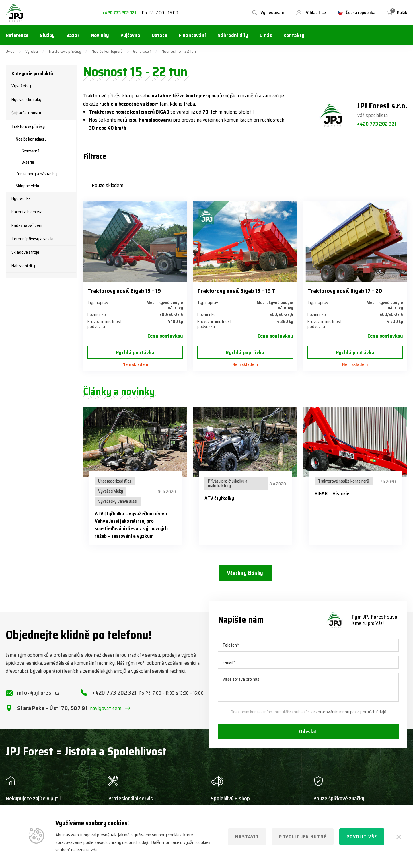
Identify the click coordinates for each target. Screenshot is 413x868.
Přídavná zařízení (27, 225)
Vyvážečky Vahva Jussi (118, 501)
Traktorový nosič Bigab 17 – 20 (345, 291)
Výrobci (32, 51)
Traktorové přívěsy (65, 51)
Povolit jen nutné (303, 837)
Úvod (10, 51)
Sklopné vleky (28, 186)
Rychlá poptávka (135, 352)
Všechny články (245, 573)
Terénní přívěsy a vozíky (33, 239)
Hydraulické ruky (26, 100)
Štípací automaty (27, 113)
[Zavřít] (399, 837)
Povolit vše (362, 837)
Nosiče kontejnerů (107, 51)
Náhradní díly (23, 266)
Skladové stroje (25, 252)
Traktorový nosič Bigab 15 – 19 (124, 291)
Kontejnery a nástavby (36, 174)
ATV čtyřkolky (219, 498)
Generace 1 (142, 51)
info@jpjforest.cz (39, 693)
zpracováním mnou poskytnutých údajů (351, 712)
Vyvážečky (21, 86)
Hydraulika (21, 198)
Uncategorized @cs (115, 481)
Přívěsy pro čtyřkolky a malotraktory (228, 483)
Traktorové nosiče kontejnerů (344, 481)
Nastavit (247, 837)
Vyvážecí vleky (111, 491)
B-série (28, 162)
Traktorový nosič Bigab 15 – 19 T (236, 291)
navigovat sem (106, 709)
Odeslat (308, 732)
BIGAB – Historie (332, 494)
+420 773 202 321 (119, 13)
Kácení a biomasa (27, 212)
